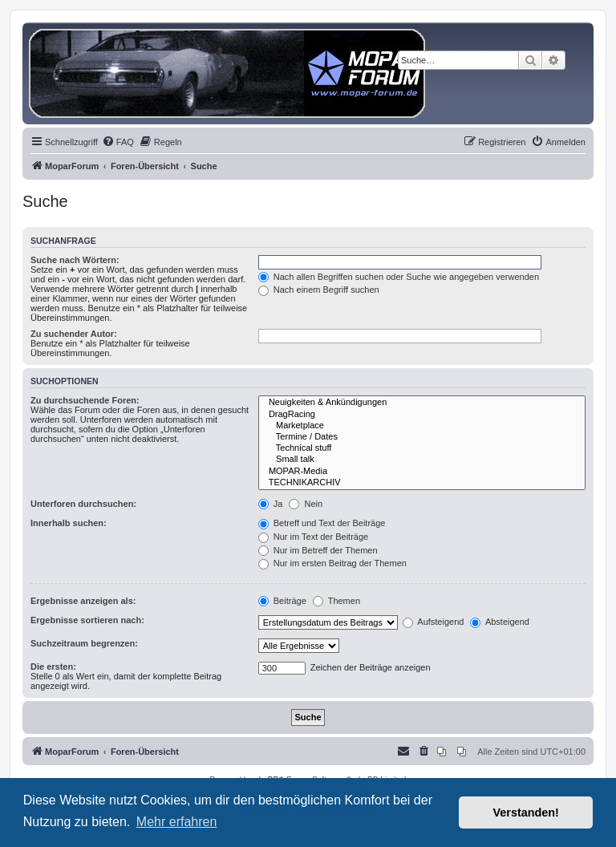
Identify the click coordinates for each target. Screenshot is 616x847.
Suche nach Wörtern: (75, 260)
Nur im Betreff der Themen (318, 550)
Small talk (422, 460)
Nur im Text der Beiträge (313, 537)
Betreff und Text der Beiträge (322, 523)
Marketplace (422, 426)
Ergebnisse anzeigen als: (83, 601)
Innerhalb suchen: (69, 523)
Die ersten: (53, 667)
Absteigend (500, 622)
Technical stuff (422, 448)
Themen (336, 601)
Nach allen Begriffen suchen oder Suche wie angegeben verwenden (399, 277)
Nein (306, 504)
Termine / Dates (422, 437)
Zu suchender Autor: (74, 334)
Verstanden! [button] (526, 813)
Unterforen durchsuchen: (83, 504)
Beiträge (282, 601)
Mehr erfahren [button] (177, 822)
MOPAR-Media (422, 472)
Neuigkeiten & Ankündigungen (422, 403)
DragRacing (422, 415)
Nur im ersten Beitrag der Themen (332, 563)
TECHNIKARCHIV (422, 483)
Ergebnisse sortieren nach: (87, 620)
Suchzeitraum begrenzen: (84, 643)
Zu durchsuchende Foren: (85, 400)
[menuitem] (118, 142)
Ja (271, 504)
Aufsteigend (434, 622)
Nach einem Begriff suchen (319, 290)
